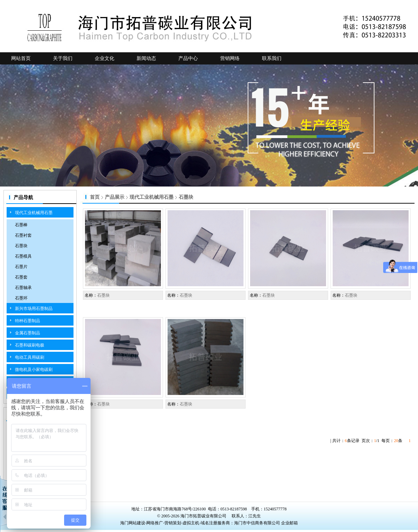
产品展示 (115, 197)
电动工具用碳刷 (30, 357)
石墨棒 (21, 225)
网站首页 (21, 58)
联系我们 (272, 58)
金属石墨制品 (28, 333)
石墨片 (21, 267)
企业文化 (104, 58)
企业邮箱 (289, 523)
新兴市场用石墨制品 (34, 309)
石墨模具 (23, 256)
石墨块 (21, 246)
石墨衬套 (23, 235)
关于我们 (63, 58)
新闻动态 (146, 58)
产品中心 (188, 58)
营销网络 (230, 58)
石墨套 (21, 277)
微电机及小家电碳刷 (34, 370)
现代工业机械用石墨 (34, 213)
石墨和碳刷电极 (30, 345)
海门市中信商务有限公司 (258, 523)
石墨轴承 (23, 288)
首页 (95, 197)
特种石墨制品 (28, 321)
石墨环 (21, 298)
